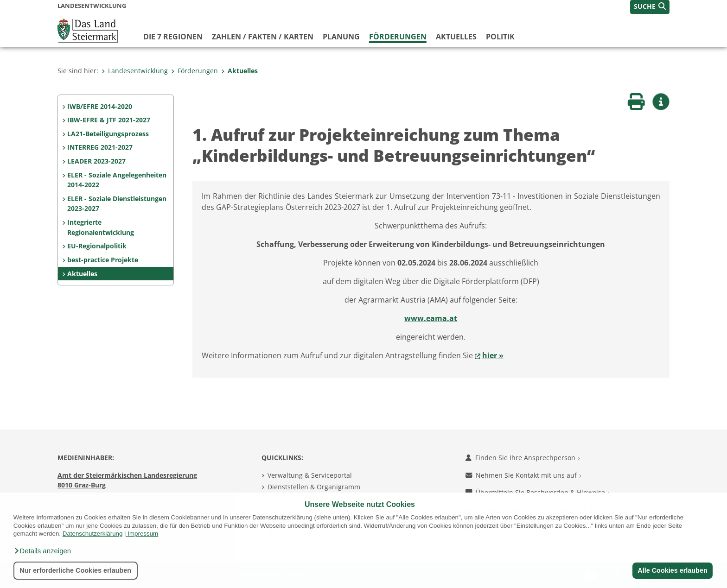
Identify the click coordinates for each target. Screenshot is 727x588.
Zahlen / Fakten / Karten (263, 37)
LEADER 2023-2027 (96, 161)
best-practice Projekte (103, 260)
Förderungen (398, 37)
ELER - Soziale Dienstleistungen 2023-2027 (117, 204)
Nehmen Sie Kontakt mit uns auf (523, 475)
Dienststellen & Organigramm (314, 487)
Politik (500, 37)
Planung (341, 37)
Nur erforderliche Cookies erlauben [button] (75, 570)
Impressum (143, 534)
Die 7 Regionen (173, 37)
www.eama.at (431, 318)
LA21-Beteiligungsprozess (108, 134)
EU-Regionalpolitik (97, 246)
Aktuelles (456, 37)
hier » (493, 355)
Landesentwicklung (135, 71)
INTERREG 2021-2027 (100, 147)
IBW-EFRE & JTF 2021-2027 (109, 120)
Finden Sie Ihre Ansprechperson (523, 458)
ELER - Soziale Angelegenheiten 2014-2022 (117, 180)
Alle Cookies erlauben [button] (672, 570)
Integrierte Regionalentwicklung (101, 227)
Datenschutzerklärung (93, 534)
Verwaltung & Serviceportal (310, 475)
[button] (42, 551)
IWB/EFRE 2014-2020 (100, 106)
